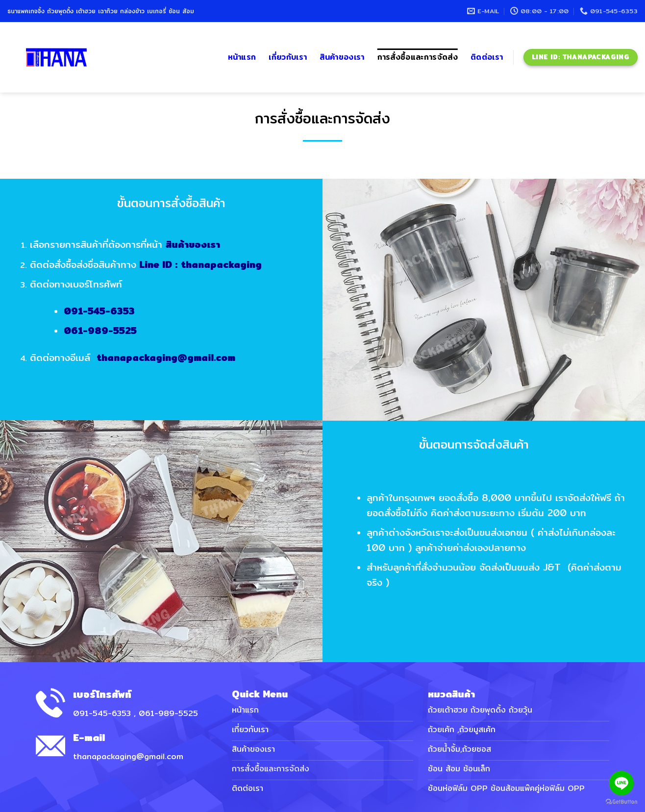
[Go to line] (621, 783)
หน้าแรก (242, 57)
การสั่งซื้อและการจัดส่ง (418, 57)
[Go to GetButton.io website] (621, 802)
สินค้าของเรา (342, 57)
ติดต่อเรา (487, 57)
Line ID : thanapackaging (212, 264)
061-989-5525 (112, 331)
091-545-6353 (111, 310)
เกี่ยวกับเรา (288, 57)
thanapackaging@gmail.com (178, 357)
